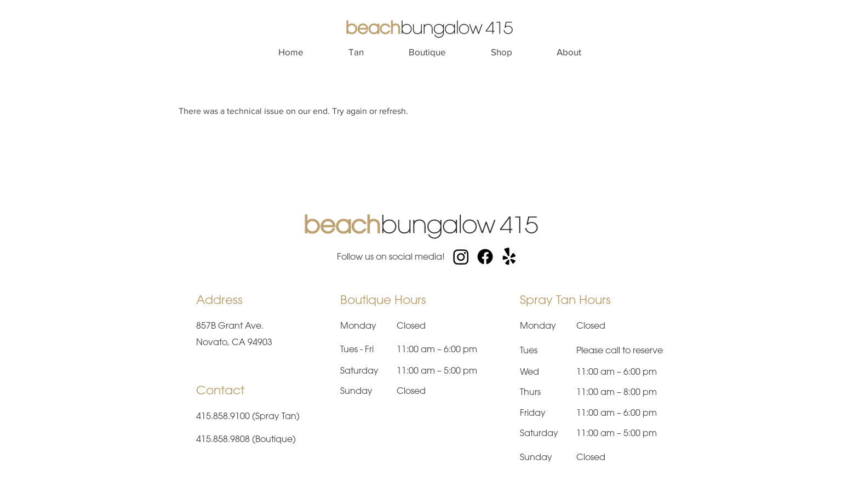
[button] (356, 52)
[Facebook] (485, 257)
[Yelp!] (509, 257)
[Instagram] (461, 257)
